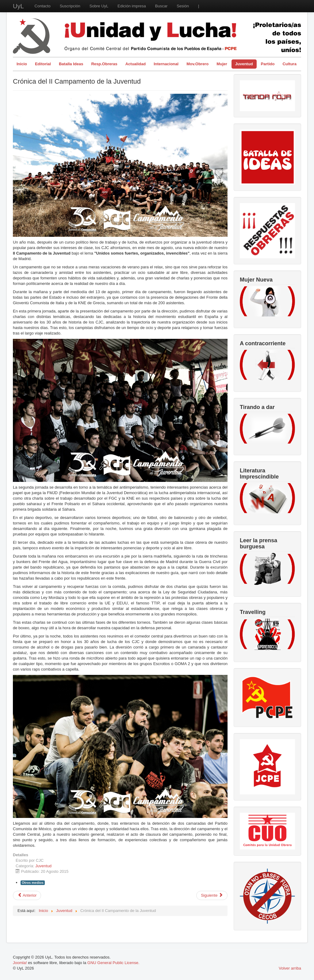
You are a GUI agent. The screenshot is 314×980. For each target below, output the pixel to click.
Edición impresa (132, 6)
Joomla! (20, 963)
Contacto (43, 6)
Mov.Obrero (197, 64)
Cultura (289, 64)
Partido (268, 64)
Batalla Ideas (71, 64)
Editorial (43, 64)
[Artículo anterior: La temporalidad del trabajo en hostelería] (27, 895)
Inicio (22, 64)
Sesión (183, 6)
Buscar (161, 6)
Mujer (222, 64)
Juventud (244, 64)
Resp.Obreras (104, 64)
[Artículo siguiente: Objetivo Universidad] (212, 895)
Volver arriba (290, 968)
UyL (18, 6)
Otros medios (33, 883)
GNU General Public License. (113, 963)
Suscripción (70, 6)
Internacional (166, 64)
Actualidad (136, 64)
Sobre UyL (99, 6)
